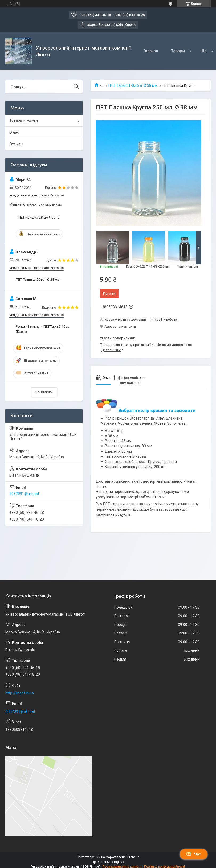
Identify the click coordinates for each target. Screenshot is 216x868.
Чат (194, 854)
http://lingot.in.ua (20, 693)
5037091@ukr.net (24, 494)
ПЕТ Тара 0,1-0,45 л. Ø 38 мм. (133, 85)
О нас (14, 132)
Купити (109, 293)
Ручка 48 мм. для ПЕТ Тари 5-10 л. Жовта (42, 329)
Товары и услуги (24, 120)
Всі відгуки (44, 392)
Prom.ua (133, 857)
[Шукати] (76, 87)
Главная (151, 51)
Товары (178, 51)
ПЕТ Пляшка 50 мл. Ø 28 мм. (38, 279)
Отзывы (16, 144)
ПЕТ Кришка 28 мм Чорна (39, 217)
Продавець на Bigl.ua (108, 862)
